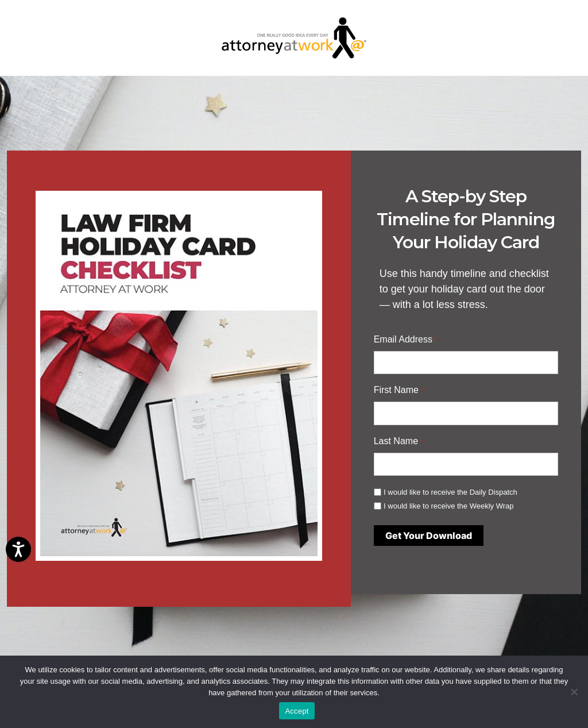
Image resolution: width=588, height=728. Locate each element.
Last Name (399, 442)
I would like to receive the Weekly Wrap (448, 506)
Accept (297, 711)
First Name (399, 391)
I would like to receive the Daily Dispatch (450, 492)
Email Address (406, 340)
